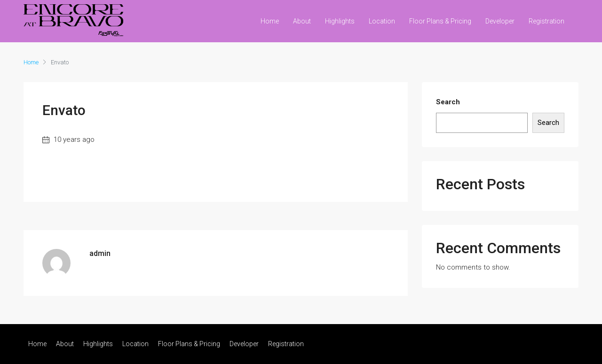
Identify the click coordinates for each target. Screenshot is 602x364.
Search (448, 102)
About (302, 21)
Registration (547, 21)
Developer (500, 21)
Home (270, 21)
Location (382, 21)
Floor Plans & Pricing (440, 21)
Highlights (340, 21)
